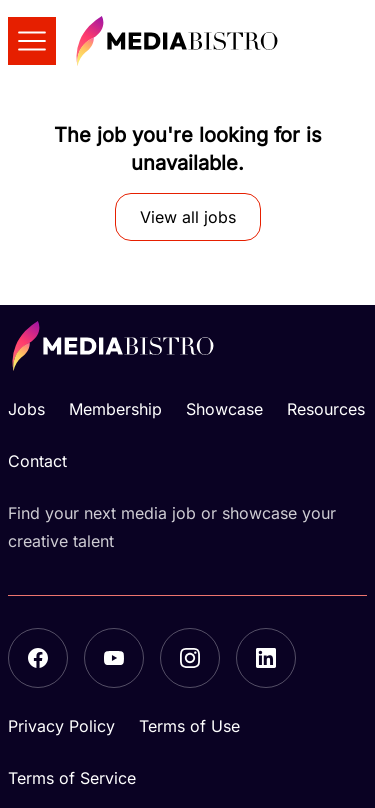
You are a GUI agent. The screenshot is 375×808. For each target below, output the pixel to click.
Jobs (26, 409)
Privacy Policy (61, 726)
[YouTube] (114, 658)
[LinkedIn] (266, 658)
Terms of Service (72, 778)
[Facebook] (38, 658)
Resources (326, 409)
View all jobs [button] (188, 217)
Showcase (224, 409)
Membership (115, 409)
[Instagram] (190, 658)
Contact (37, 461)
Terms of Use (189, 726)
